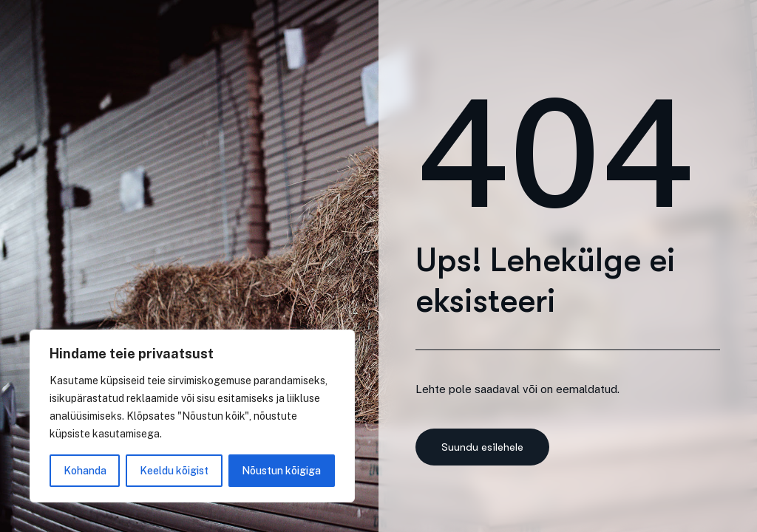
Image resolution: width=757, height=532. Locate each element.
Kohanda (85, 471)
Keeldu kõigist (174, 471)
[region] (192, 416)
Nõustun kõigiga (281, 471)
